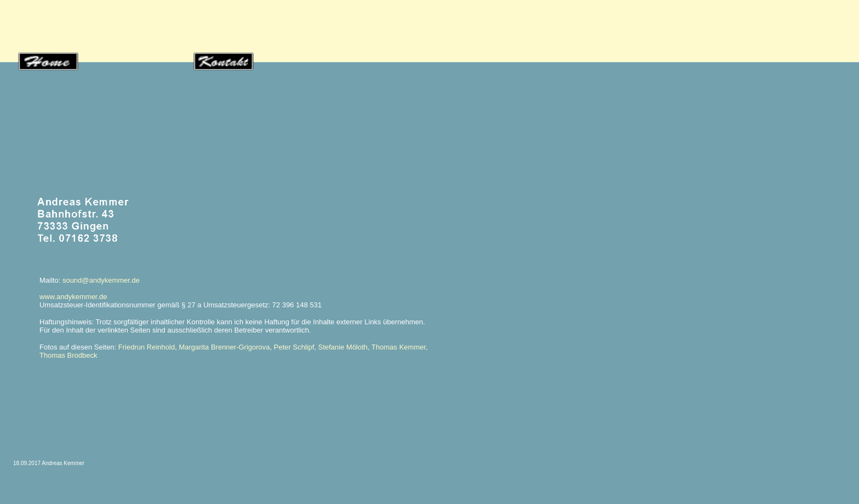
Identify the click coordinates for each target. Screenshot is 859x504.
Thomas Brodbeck (68, 355)
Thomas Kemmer (399, 347)
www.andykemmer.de (73, 297)
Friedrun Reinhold (147, 347)
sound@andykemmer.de (101, 280)
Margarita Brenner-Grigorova (224, 347)
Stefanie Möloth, (344, 347)
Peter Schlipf (294, 347)
